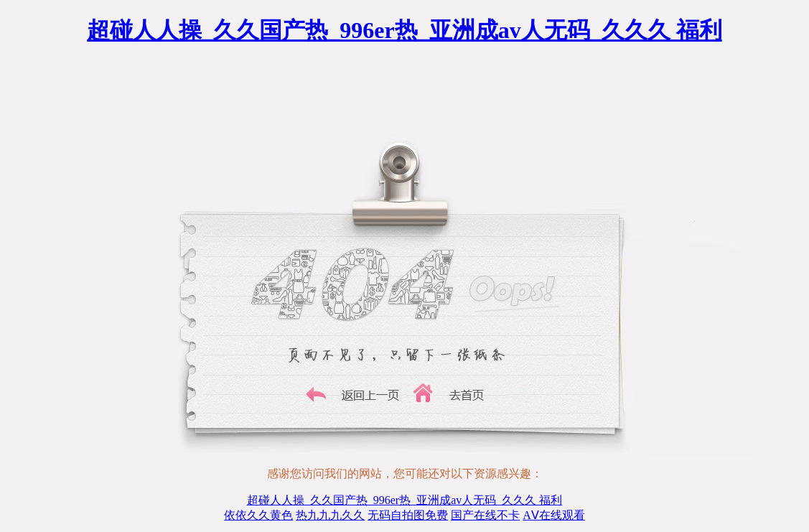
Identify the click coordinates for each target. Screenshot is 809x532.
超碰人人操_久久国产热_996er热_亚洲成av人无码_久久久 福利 (404, 30)
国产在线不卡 (485, 515)
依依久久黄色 (258, 515)
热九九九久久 (330, 515)
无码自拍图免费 (408, 515)
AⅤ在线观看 (554, 515)
